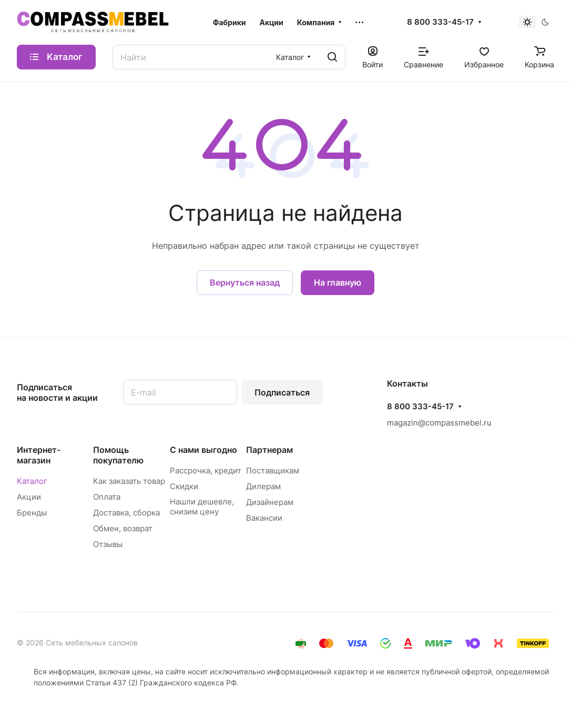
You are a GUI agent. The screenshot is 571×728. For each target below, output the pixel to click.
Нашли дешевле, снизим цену (202, 507)
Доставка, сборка (126, 513)
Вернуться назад (245, 282)
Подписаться (282, 392)
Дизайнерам (270, 502)
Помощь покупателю (118, 455)
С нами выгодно (203, 450)
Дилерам (263, 486)
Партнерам (269, 450)
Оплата (107, 497)
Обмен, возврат (123, 528)
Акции (29, 497)
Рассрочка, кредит (206, 471)
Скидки (184, 486)
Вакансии (264, 518)
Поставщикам (273, 471)
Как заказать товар (129, 481)
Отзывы (108, 544)
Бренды (32, 513)
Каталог (32, 481)
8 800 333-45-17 (440, 22)
